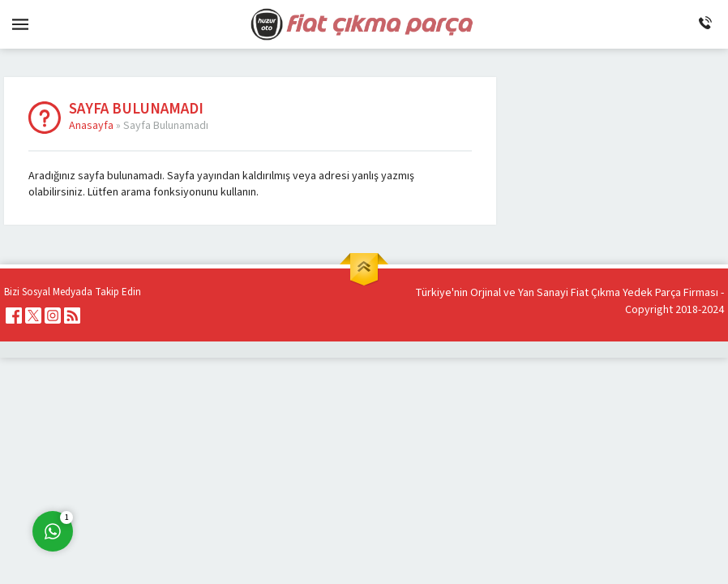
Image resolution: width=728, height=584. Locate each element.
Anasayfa (91, 126)
